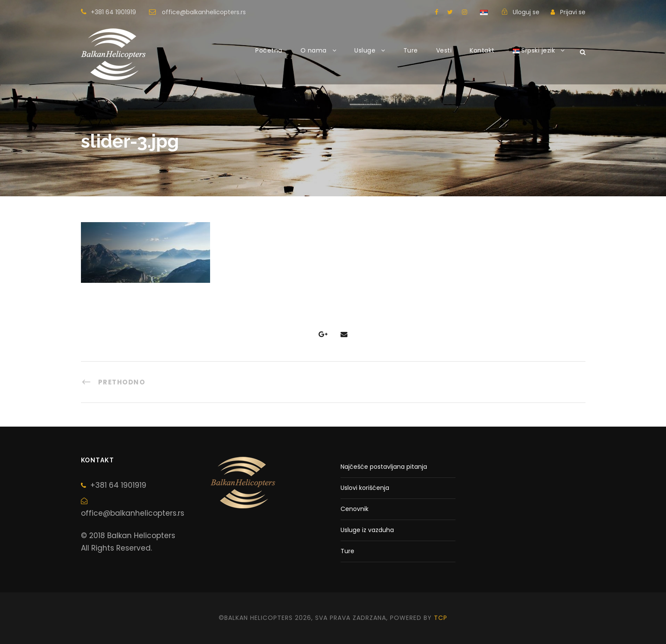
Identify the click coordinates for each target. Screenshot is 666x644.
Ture (411, 50)
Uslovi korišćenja (365, 488)
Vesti (444, 50)
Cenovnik (355, 509)
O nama (314, 50)
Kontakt (482, 50)
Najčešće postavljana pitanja (384, 467)
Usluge (365, 50)
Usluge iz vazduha (367, 530)
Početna (269, 50)
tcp (441, 618)
